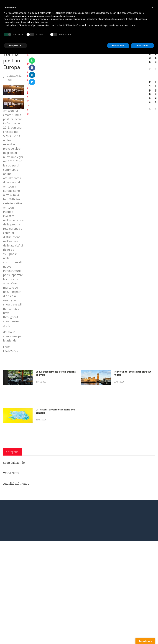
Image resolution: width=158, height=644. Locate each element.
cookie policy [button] (69, 16)
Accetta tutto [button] (142, 46)
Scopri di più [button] (16, 46)
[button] (32, 61)
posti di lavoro (28, 88)
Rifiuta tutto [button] (118, 46)
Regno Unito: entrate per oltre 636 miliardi (133, 373)
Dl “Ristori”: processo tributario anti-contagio (56, 411)
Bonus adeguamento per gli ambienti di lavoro (56, 373)
